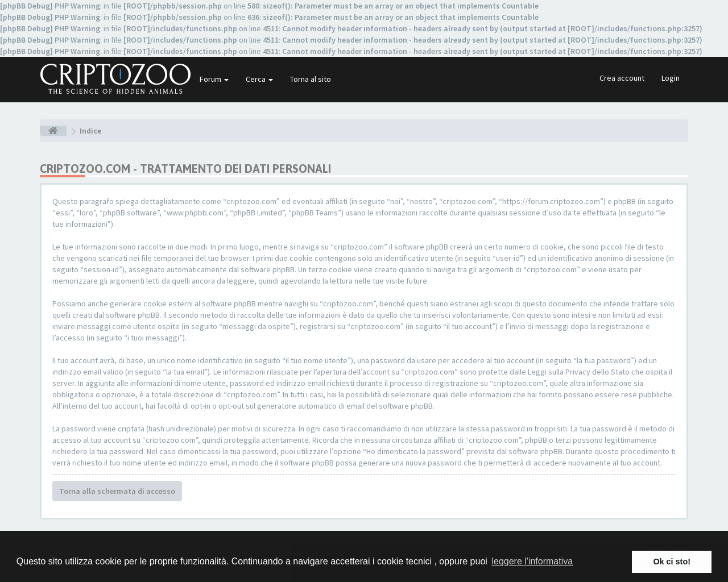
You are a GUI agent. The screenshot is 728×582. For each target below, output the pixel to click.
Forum (214, 79)
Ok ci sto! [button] (672, 562)
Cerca (259, 79)
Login (671, 78)
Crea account (622, 78)
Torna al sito (311, 79)
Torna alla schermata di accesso (117, 491)
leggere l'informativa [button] (532, 561)
